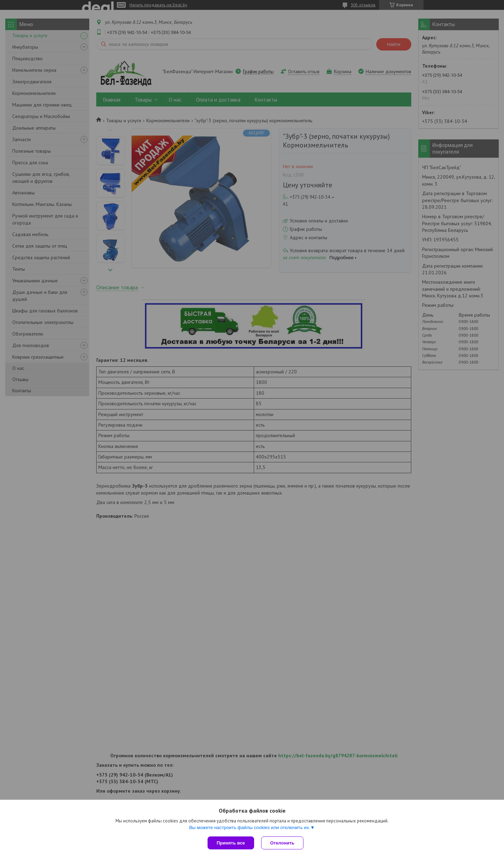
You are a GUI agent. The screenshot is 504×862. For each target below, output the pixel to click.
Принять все (231, 843)
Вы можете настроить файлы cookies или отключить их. (250, 827)
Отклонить (282, 843)
